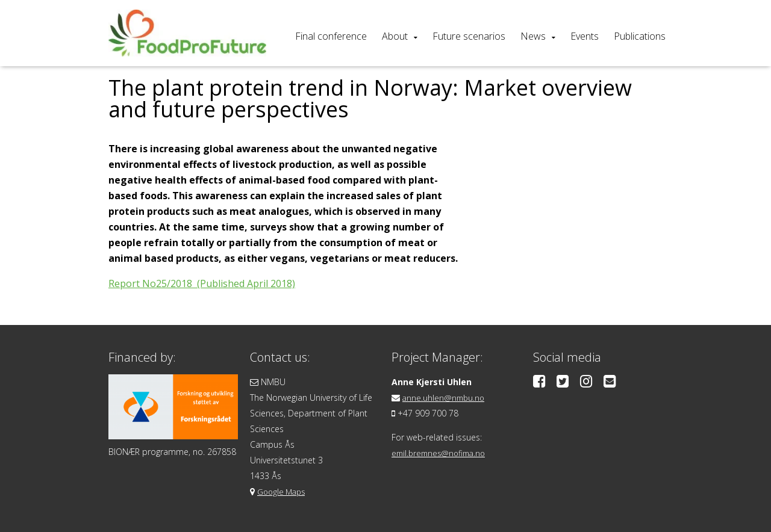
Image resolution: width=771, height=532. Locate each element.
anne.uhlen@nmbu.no (445, 397)
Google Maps (283, 491)
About (395, 36)
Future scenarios (469, 36)
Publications (640, 36)
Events (585, 36)
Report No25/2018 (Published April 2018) (202, 283)
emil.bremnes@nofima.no (442, 453)
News (533, 36)
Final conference (331, 36)
